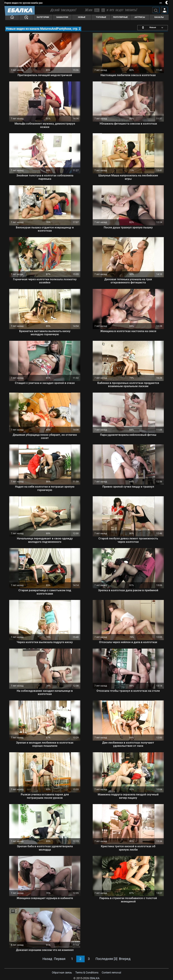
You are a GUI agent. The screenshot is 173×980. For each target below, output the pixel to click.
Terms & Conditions (87, 973)
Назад (47, 959)
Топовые (101, 17)
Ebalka (95, 978)
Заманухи (62, 17)
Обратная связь (62, 973)
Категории (43, 17)
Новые (82, 17)
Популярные (120, 17)
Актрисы (140, 17)
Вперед (125, 959)
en (161, 3)
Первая (60, 959)
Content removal (111, 973)
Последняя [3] (106, 959)
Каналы (159, 17)
